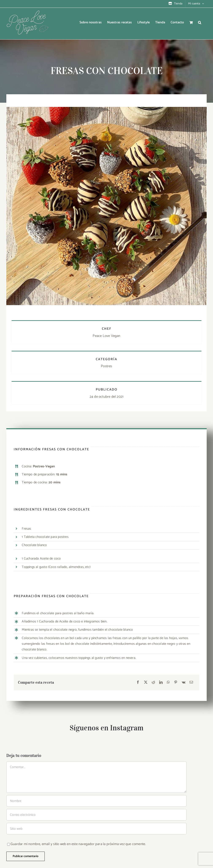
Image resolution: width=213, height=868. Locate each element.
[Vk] (184, 683)
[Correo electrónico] (191, 683)
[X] (146, 683)
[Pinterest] (176, 683)
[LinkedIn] (161, 683)
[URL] (96, 829)
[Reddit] (153, 683)
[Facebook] (138, 683)
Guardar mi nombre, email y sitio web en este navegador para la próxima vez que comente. (78, 844)
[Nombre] (96, 801)
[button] (200, 23)
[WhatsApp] (168, 683)
